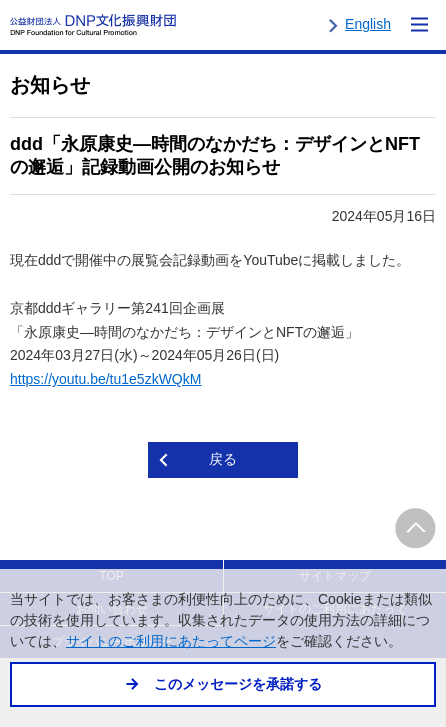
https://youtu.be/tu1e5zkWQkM (105, 379)
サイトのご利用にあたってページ (171, 641)
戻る (223, 459)
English (368, 24)
